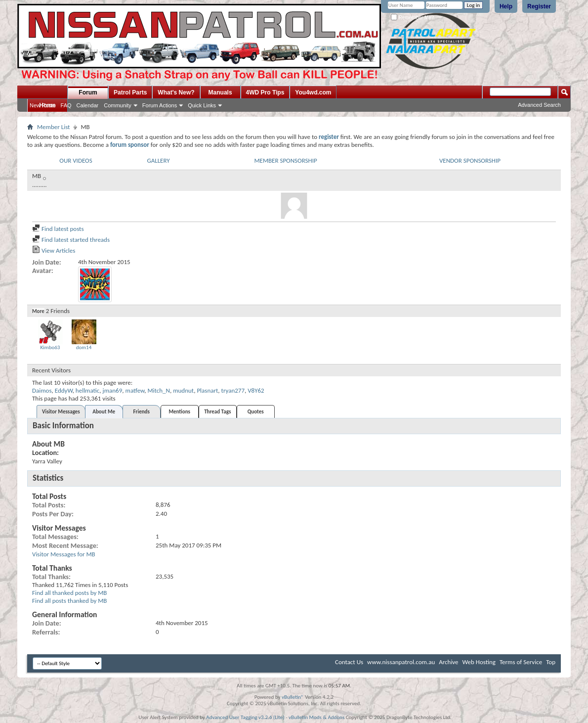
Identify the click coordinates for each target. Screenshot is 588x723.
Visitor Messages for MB (64, 554)
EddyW (64, 390)
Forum (88, 92)
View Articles (54, 250)
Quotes (256, 412)
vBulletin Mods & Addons (316, 717)
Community (118, 105)
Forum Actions (160, 105)
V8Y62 (256, 390)
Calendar (88, 105)
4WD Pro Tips (265, 92)
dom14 (84, 347)
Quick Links (202, 105)
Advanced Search (539, 105)
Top (551, 662)
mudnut (183, 390)
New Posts (43, 105)
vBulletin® (293, 697)
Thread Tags (217, 412)
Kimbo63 (50, 347)
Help (506, 6)
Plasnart (207, 390)
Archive (448, 662)
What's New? (176, 92)
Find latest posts (58, 229)
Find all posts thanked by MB (69, 601)
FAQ (66, 105)
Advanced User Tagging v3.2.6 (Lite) (245, 717)
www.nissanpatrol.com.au (401, 662)
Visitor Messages (61, 412)
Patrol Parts (130, 92)
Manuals (220, 92)
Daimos (42, 390)
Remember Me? (412, 18)
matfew (135, 390)
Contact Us (349, 662)
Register (539, 6)
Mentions (179, 412)
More (38, 311)
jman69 (113, 390)
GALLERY (158, 160)
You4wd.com (313, 92)
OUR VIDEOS (76, 160)
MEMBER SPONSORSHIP (285, 160)
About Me (104, 412)
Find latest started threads (71, 240)
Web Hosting (479, 662)
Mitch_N (159, 390)
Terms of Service (521, 662)
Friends (142, 412)
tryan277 (233, 390)
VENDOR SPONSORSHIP (470, 160)
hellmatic (88, 390)
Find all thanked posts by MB (69, 593)
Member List (53, 127)
